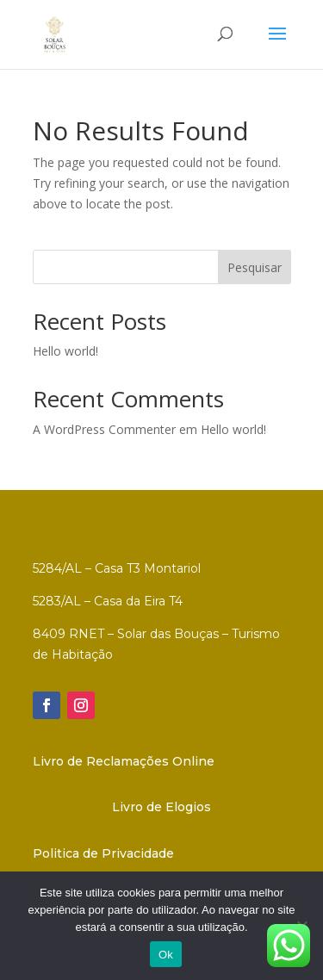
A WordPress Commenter (104, 429)
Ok (166, 955)
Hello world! (65, 351)
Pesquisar (255, 267)
